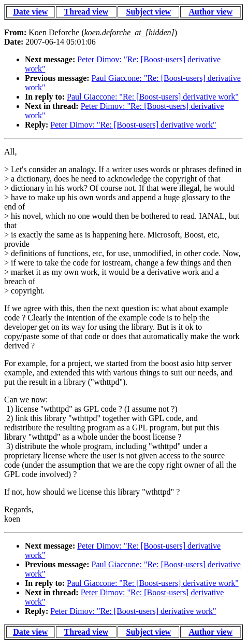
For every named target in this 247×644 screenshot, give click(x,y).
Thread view (86, 12)
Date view (30, 12)
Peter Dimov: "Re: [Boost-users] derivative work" (133, 125)
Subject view (148, 12)
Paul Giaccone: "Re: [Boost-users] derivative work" (153, 97)
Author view (210, 12)
